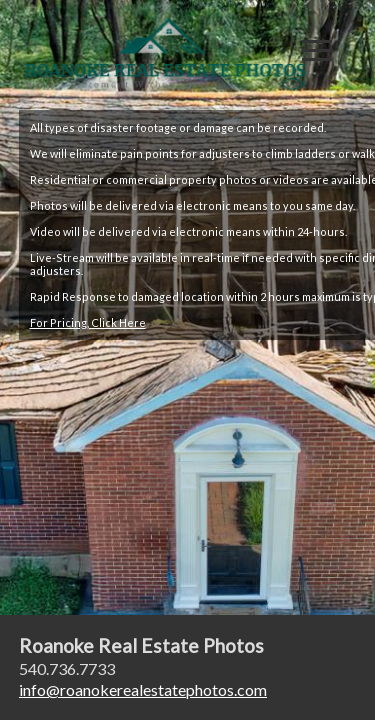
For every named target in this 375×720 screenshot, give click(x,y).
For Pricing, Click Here (88, 322)
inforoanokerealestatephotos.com (143, 689)
